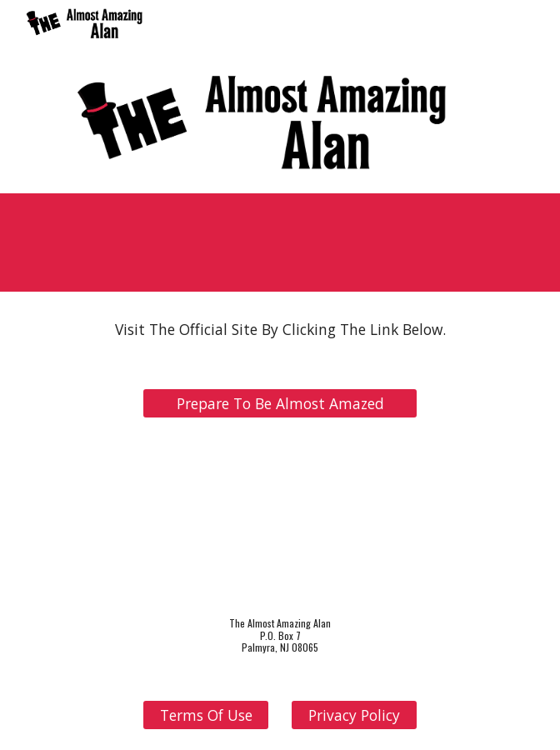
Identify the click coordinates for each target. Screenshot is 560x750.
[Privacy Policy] (354, 715)
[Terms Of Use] (205, 715)
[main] (280, 330)
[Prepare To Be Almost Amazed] (280, 404)
